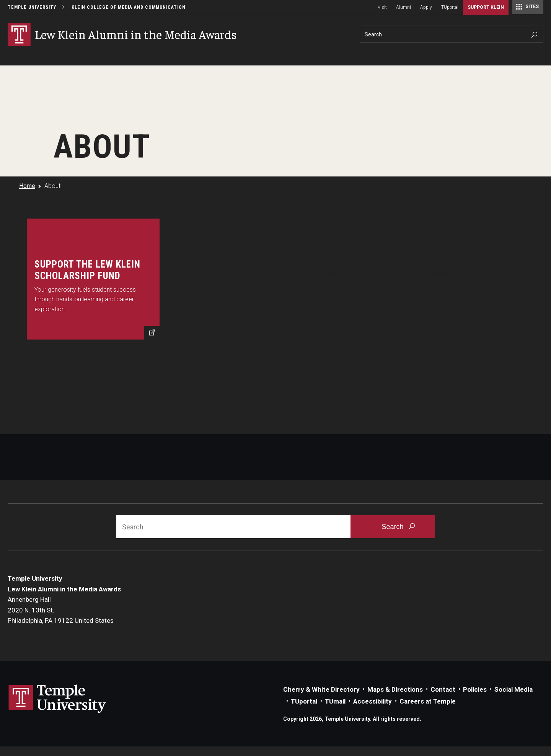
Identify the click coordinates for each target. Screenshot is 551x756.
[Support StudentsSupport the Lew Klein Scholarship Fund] (93, 279)
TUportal (450, 7)
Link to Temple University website (57, 699)
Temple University (32, 7)
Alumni (403, 7)
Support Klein (486, 7)
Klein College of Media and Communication (129, 7)
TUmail (335, 701)
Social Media (514, 689)
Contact (443, 689)
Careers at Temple (428, 701)
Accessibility (372, 701)
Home (27, 186)
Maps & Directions (395, 689)
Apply (426, 7)
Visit (382, 7)
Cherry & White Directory (321, 689)
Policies (475, 689)
